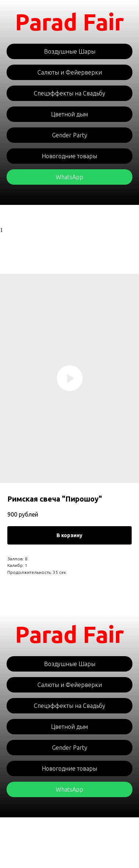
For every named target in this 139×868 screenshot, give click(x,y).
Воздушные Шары (70, 51)
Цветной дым (69, 114)
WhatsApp (69, 177)
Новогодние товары (69, 156)
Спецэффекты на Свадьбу (69, 93)
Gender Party (70, 135)
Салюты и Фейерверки (70, 72)
